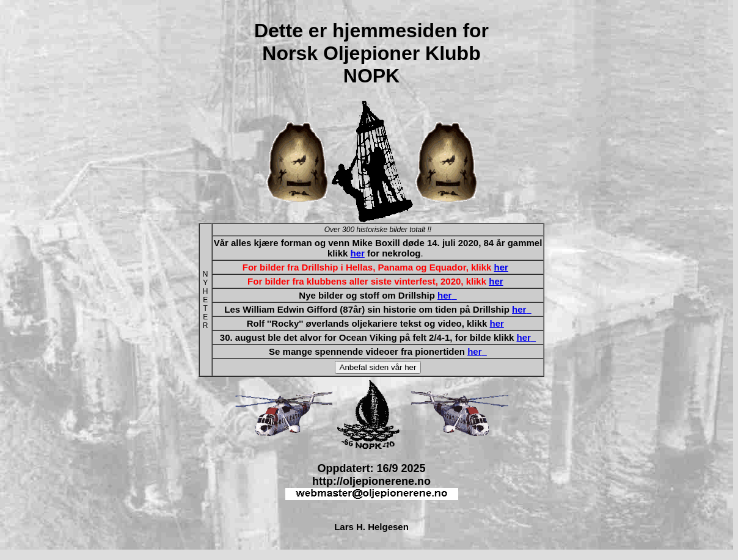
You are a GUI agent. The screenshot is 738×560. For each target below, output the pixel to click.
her (357, 253)
